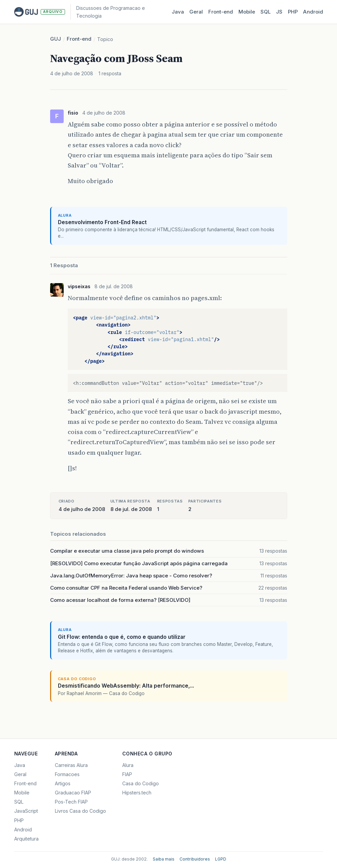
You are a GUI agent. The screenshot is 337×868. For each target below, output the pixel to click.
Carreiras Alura (71, 765)
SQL (266, 12)
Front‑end (221, 12)
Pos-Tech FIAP (71, 802)
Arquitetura (26, 839)
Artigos (63, 783)
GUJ (56, 39)
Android (313, 12)
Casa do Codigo (141, 783)
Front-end (79, 39)
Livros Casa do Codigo (80, 811)
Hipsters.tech (137, 793)
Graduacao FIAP (73, 793)
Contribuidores (195, 859)
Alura (128, 765)
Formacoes (67, 774)
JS (279, 12)
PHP (293, 12)
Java (178, 12)
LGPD (221, 859)
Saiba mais (164, 859)
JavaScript (26, 811)
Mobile (247, 12)
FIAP (127, 774)
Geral (196, 12)
